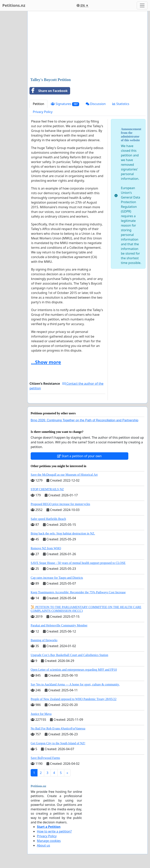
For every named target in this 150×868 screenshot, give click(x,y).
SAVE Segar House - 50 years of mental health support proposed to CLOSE (78, 563)
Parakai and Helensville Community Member (59, 625)
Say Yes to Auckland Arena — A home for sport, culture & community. (75, 684)
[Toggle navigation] (142, 5)
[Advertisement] (87, 45)
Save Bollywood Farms (45, 758)
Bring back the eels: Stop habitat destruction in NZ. (63, 533)
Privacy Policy (43, 112)
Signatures (65, 104)
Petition (38, 104)
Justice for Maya (41, 714)
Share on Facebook (49, 91)
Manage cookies (49, 841)
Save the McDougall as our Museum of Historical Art (64, 475)
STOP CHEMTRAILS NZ (47, 489)
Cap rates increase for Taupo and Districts (57, 578)
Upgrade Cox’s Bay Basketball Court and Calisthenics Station (69, 655)
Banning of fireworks (44, 640)
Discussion (96, 104)
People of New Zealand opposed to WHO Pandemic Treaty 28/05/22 (74, 699)
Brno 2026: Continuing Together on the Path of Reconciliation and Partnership (84, 420)
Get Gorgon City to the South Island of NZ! (58, 743)
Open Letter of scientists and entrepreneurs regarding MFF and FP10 (74, 670)
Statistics (121, 104)
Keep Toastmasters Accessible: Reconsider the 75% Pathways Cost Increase (78, 592)
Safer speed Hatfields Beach (48, 519)
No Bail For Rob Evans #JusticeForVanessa (58, 728)
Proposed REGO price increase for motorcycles (60, 504)
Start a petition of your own (79, 456)
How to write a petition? (54, 831)
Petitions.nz (14, 5)
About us (43, 845)
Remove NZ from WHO (46, 548)
